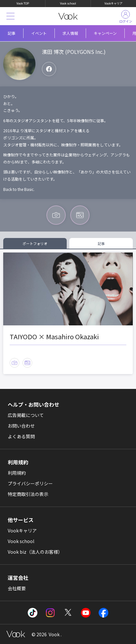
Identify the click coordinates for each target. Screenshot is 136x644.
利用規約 (17, 473)
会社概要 (17, 588)
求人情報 (70, 33)
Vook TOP (23, 3)
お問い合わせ (21, 426)
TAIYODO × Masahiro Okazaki (54, 337)
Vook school (68, 3)
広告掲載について (26, 415)
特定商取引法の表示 (28, 494)
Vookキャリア (113, 3)
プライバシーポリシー (30, 483)
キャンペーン (105, 33)
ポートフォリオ (35, 243)
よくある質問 (21, 436)
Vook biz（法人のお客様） (35, 552)
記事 (12, 33)
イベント (39, 33)
